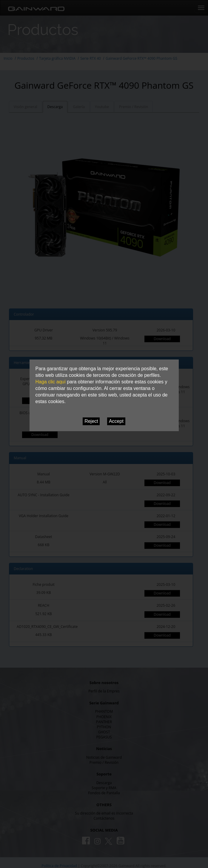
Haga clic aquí (51, 382)
